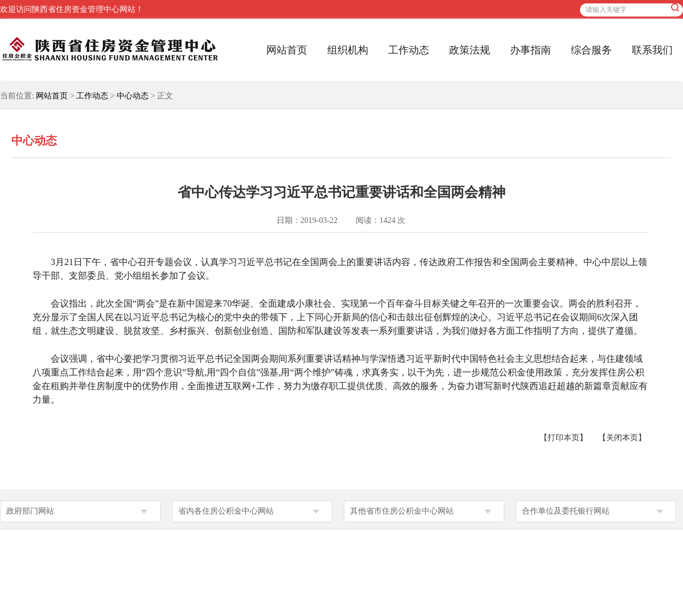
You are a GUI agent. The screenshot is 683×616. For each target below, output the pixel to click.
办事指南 (530, 50)
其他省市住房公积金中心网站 (402, 511)
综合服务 (591, 50)
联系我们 (652, 50)
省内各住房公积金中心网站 (226, 511)
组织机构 (348, 50)
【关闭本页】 (622, 438)
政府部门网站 (30, 511)
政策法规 (470, 50)
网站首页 (287, 50)
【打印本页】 (563, 438)
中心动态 (133, 96)
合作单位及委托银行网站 (566, 511)
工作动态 (409, 50)
